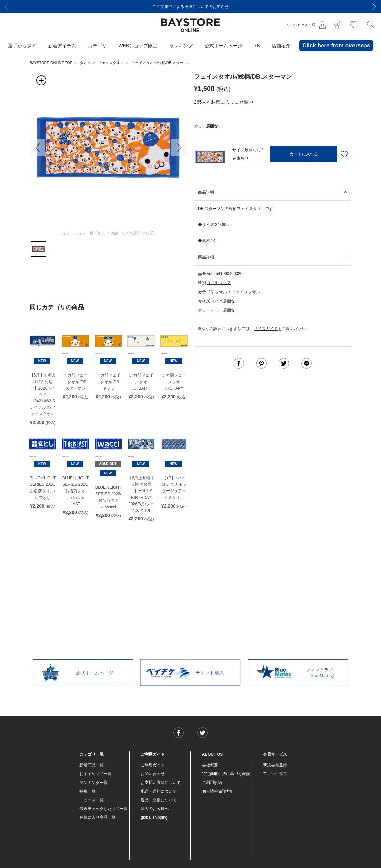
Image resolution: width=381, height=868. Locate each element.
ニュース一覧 (92, 800)
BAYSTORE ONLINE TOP (51, 63)
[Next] (374, 7)
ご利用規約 (212, 783)
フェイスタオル (111, 63)
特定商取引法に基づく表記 (226, 774)
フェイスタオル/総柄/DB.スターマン (161, 63)
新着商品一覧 (92, 765)
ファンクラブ (275, 774)
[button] (37, 148)
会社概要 (210, 765)
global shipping (154, 817)
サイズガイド (266, 329)
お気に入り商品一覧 (98, 817)
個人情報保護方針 (218, 791)
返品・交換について (159, 800)
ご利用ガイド (153, 765)
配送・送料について (159, 791)
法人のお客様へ (155, 809)
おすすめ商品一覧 (96, 774)
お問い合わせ (153, 774)
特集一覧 (88, 791)
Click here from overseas (336, 45)
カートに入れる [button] (304, 154)
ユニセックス (219, 283)
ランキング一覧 (94, 783)
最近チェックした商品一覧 (104, 809)
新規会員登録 (275, 765)
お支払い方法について (161, 783)
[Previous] (7, 7)
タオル (85, 63)
